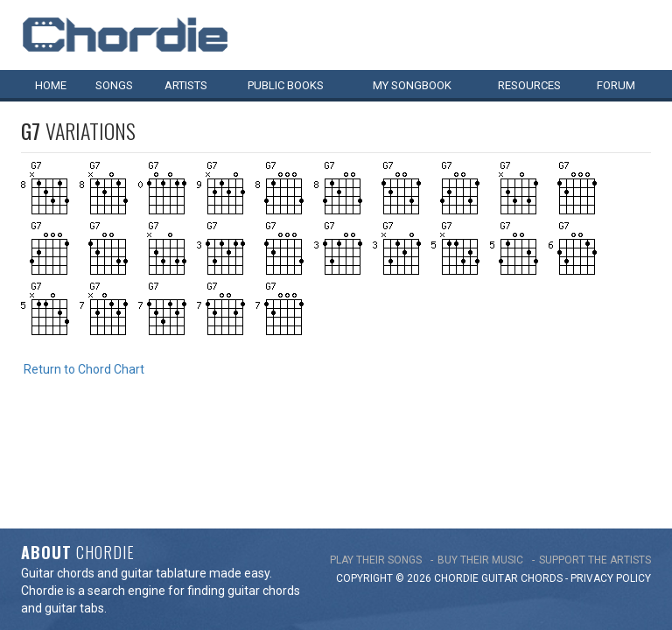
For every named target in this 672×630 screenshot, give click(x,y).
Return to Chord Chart (84, 369)
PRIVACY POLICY (611, 480)
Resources (529, 85)
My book (412, 85)
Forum (616, 85)
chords (542, 480)
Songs (114, 85)
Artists (186, 85)
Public (286, 85)
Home (51, 85)
